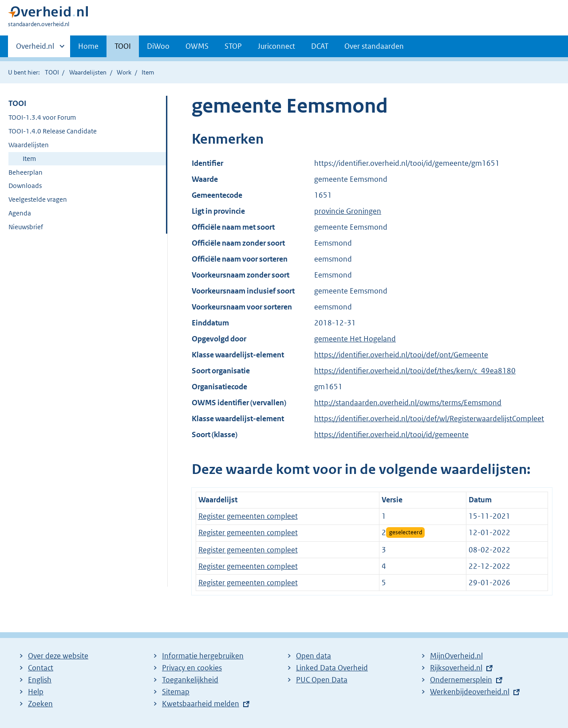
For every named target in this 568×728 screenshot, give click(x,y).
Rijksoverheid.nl (456, 668)
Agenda (20, 213)
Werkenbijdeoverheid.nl (470, 692)
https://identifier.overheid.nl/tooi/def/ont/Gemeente (401, 355)
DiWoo (158, 46)
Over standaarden (374, 46)
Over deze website (58, 656)
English (40, 680)
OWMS (197, 46)
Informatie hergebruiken (203, 656)
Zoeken (40, 704)
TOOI (123, 46)
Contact (41, 668)
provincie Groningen (348, 211)
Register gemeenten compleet (248, 516)
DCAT (320, 46)
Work (124, 72)
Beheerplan (26, 172)
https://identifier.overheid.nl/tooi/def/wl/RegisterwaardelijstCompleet (429, 419)
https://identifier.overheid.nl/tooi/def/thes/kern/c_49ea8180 (415, 371)
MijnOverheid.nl (456, 656)
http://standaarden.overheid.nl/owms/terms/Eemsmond (408, 403)
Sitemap (176, 692)
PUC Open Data (322, 680)
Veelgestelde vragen (38, 199)
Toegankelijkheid (190, 680)
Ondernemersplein (461, 680)
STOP (233, 46)
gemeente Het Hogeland (355, 339)
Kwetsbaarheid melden (201, 704)
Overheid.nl (35, 49)
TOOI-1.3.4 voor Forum (42, 117)
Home (88, 46)
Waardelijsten (88, 72)
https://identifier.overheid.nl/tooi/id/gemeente (391, 434)
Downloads (25, 186)
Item (29, 159)
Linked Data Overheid (332, 668)
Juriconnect (276, 46)
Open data (314, 656)
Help (36, 692)
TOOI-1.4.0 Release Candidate (53, 131)
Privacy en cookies (192, 668)
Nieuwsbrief (26, 227)
